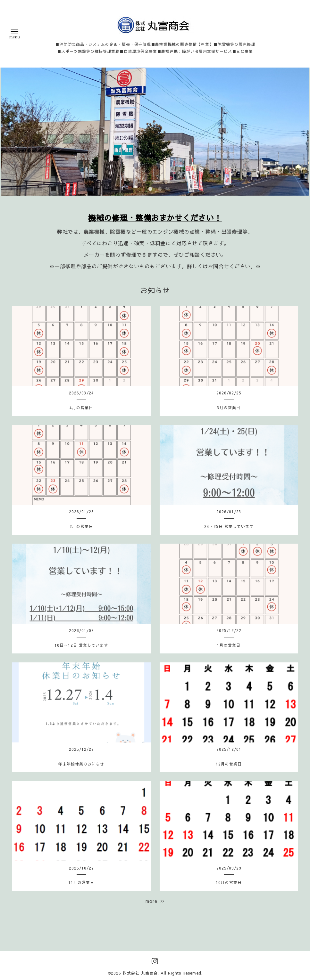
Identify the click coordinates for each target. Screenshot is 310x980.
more (155, 901)
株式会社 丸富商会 (140, 973)
